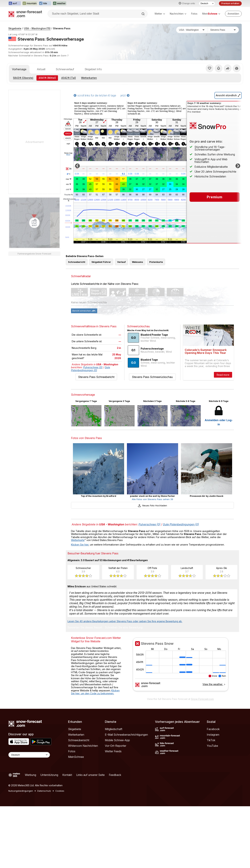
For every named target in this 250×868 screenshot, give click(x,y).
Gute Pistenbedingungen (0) (91, 369)
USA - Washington (37, 28)
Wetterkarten (89, 78)
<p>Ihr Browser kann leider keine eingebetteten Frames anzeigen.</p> (180, 666)
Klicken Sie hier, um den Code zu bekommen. (95, 692)
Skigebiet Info (93, 69)
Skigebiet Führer (101, 262)
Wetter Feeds (113, 751)
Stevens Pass (62, 28)
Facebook (213, 729)
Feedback (115, 775)
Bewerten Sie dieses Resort (85, 628)
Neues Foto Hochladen (152, 505)
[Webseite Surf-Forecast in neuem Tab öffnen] (15, 3)
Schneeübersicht (79, 740)
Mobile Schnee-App (117, 740)
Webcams (137, 262)
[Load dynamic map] (34, 223)
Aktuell (41, 69)
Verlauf (121, 262)
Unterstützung (49, 775)
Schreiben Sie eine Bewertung (124, 628)
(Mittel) (47, 78)
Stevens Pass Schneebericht (96, 377)
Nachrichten (178, 14)
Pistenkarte (156, 262)
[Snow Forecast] (25, 14)
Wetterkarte (78, 540)
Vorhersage (19, 69)
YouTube (212, 746)
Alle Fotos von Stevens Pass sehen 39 (152, 499)
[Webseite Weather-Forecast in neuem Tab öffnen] (59, 3)
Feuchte (69, 195)
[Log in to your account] (233, 14)
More (68, 155)
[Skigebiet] (223, 30)
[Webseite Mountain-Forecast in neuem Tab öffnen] (30, 3)
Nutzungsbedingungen (21, 791)
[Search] (143, 14)
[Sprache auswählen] (207, 3)
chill (69, 190)
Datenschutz (44, 791)
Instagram (213, 735)
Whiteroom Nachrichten (83, 746)
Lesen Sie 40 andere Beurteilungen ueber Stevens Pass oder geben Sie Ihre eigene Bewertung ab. (125, 621)
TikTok (211, 740)
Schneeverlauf (65, 69)
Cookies (60, 791)
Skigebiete (15, 28)
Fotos (194, 14)
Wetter (160, 14)
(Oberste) (23, 78)
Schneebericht (77, 262)
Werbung (30, 775)
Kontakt (67, 775)
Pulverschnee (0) (93, 367)
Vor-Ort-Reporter (116, 746)
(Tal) (68, 78)
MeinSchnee (76, 757)
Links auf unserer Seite (90, 775)
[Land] (192, 30)
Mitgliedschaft (114, 729)
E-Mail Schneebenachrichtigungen (126, 735)
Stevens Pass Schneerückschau (152, 377)
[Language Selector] (29, 755)
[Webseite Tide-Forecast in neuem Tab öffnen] (45, 3)
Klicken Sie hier (80, 545)
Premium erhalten (230, 3)
